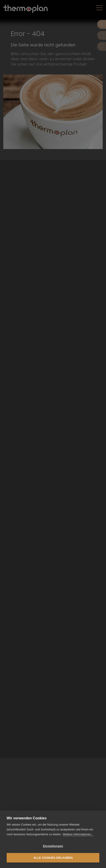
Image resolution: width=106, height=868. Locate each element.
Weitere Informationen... (78, 834)
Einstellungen (53, 846)
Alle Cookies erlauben (53, 858)
